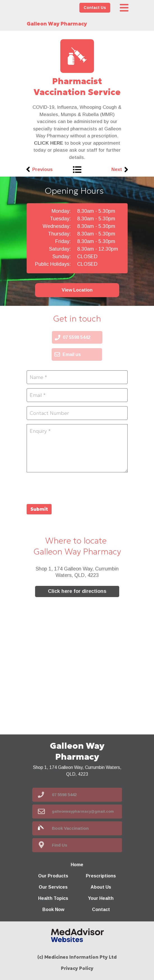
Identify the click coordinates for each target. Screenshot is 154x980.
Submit (39, 509)
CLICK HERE (49, 143)
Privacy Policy (77, 968)
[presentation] (69, 487)
